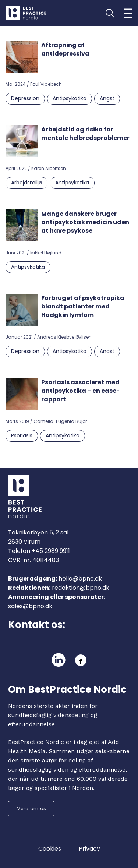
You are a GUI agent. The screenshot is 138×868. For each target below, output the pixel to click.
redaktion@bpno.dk (81, 588)
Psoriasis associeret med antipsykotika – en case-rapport (80, 391)
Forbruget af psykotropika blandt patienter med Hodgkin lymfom (83, 306)
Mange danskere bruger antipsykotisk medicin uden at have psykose (85, 222)
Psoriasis (22, 435)
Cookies (50, 849)
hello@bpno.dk (80, 578)
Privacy (89, 849)
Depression (25, 98)
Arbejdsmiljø (26, 183)
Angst (107, 98)
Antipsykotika (70, 98)
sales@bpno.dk (30, 606)
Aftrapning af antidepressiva (65, 49)
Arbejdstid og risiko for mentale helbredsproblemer (85, 134)
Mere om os (31, 808)
